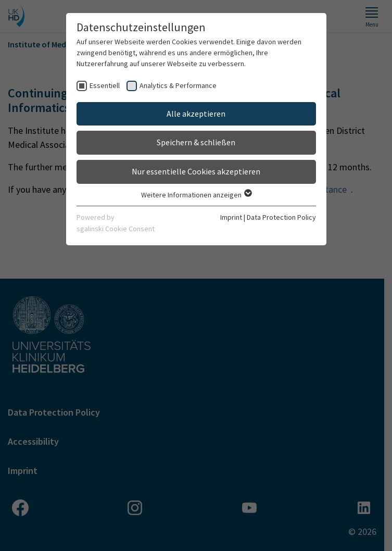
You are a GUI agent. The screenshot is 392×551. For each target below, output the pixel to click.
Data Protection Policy (281, 217)
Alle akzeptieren (196, 114)
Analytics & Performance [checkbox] (178, 85)
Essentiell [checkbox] (105, 85)
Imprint (231, 217)
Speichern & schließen (196, 142)
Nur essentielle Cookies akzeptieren (196, 171)
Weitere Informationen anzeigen (196, 195)
